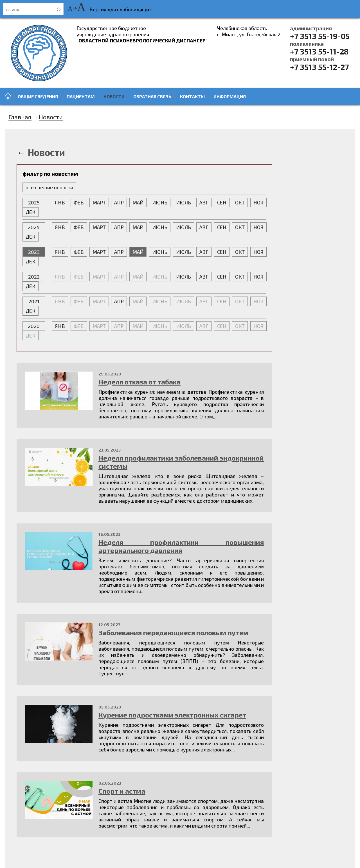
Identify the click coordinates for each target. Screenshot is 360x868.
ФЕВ (79, 202)
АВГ (204, 202)
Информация (230, 96)
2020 (34, 326)
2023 (34, 252)
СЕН (222, 202)
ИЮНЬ (160, 202)
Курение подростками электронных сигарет (172, 715)
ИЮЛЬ (184, 202)
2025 (34, 202)
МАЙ (138, 202)
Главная (20, 117)
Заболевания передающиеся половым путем (174, 633)
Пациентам (81, 96)
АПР (119, 202)
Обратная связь (152, 96)
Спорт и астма (122, 791)
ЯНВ (60, 202)
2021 (34, 301)
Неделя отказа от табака (139, 382)
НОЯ (258, 202)
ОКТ (240, 202)
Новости (114, 96)
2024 (34, 227)
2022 (34, 277)
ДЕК (31, 212)
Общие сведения (38, 96)
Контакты (192, 96)
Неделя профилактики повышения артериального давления (181, 546)
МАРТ (99, 202)
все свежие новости (49, 187)
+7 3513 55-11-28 (319, 48)
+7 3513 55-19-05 (320, 33)
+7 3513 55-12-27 (319, 64)
